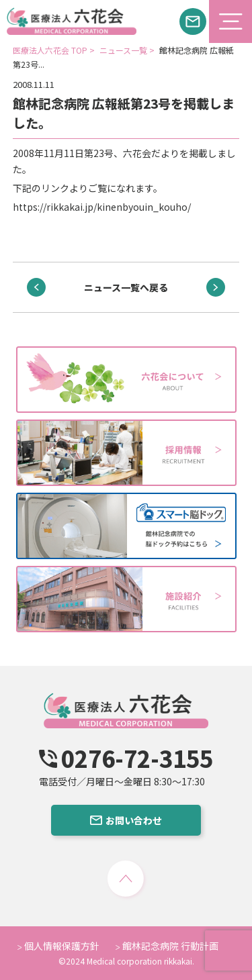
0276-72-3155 (126, 758)
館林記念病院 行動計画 (167, 946)
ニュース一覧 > (128, 50)
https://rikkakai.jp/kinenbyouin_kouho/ (102, 207)
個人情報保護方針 (58, 946)
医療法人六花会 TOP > (55, 50)
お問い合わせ (126, 820)
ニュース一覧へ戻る (126, 287)
